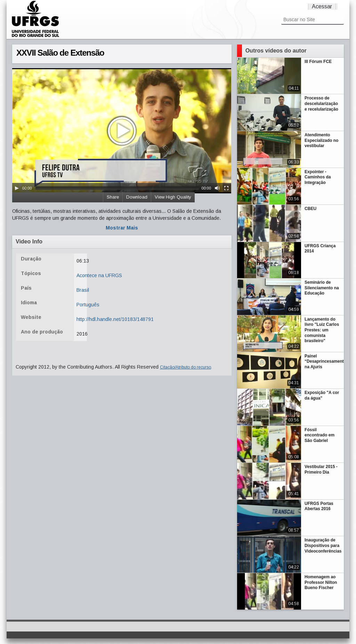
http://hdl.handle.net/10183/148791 (115, 319)
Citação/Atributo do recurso (185, 367)
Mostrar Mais (122, 228)
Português (88, 305)
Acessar (322, 6)
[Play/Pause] (17, 188)
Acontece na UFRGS (99, 275)
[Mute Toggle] (217, 188)
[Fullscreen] (226, 188)
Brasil (83, 290)
